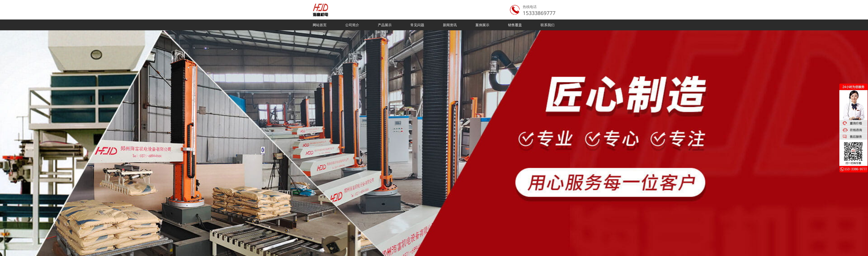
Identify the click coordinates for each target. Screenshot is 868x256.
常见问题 (417, 25)
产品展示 (385, 25)
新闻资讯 (450, 25)
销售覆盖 (515, 25)
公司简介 (352, 25)
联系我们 (547, 25)
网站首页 (320, 25)
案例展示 (482, 25)
